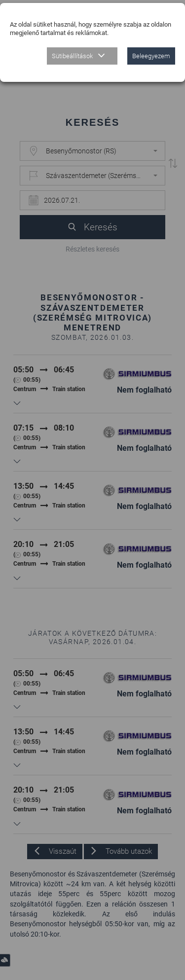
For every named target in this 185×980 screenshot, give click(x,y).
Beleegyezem (151, 56)
